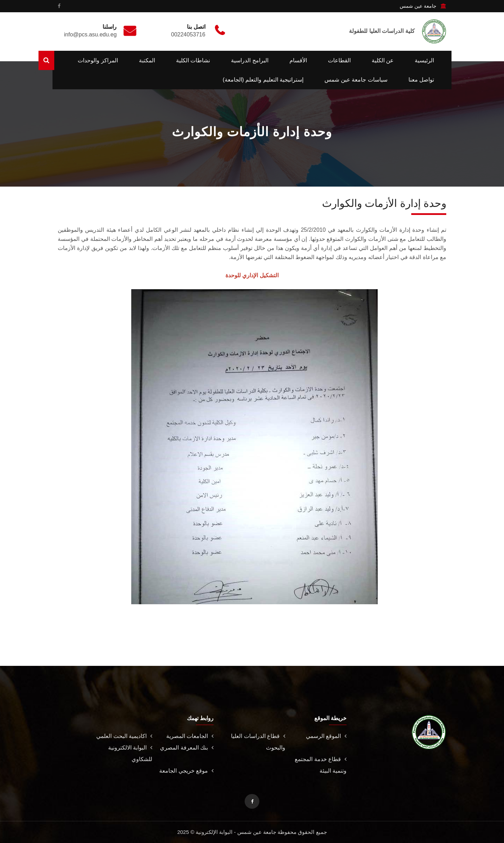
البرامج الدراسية (250, 60)
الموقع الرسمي (326, 736)
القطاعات (339, 60)
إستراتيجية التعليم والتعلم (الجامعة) (263, 80)
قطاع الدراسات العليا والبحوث (258, 742)
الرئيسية (424, 60)
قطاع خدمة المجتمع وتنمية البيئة (321, 765)
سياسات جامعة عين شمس (356, 80)
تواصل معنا (421, 80)
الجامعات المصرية (190, 736)
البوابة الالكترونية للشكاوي (130, 753)
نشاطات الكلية (193, 60)
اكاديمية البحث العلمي (124, 736)
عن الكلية (383, 60)
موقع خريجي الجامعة (186, 771)
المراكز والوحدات (98, 60)
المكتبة (147, 60)
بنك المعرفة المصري (187, 748)
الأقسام (298, 60)
